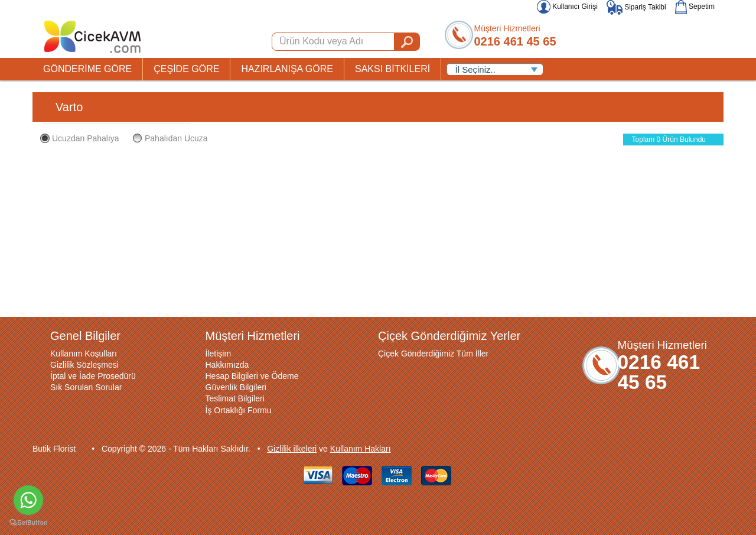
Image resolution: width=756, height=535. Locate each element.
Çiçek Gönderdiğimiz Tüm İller (433, 354)
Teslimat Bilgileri (235, 398)
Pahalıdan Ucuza (170, 138)
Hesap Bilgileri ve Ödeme (252, 376)
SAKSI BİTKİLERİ (392, 69)
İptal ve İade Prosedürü (93, 376)
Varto (69, 107)
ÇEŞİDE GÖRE (186, 69)
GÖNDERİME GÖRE (87, 69)
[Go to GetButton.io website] (28, 523)
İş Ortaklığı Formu (239, 410)
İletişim (219, 354)
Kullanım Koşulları (84, 354)
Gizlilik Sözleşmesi (84, 365)
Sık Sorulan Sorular (86, 387)
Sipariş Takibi (636, 7)
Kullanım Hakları (361, 449)
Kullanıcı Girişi (567, 7)
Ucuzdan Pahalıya (80, 138)
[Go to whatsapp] (28, 500)
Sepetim (695, 7)
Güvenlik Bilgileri (236, 387)
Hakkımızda (227, 365)
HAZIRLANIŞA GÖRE (287, 69)
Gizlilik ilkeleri (292, 449)
